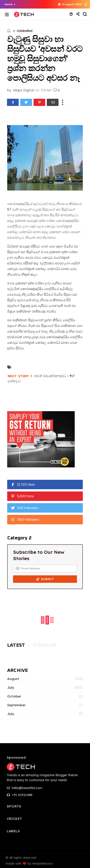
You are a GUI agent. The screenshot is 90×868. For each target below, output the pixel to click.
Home (10, 4)
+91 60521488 (20, 795)
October (14, 696)
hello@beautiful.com (25, 788)
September (16, 705)
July (11, 688)
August (13, 679)
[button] (9, 4)
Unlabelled (25, 31)
